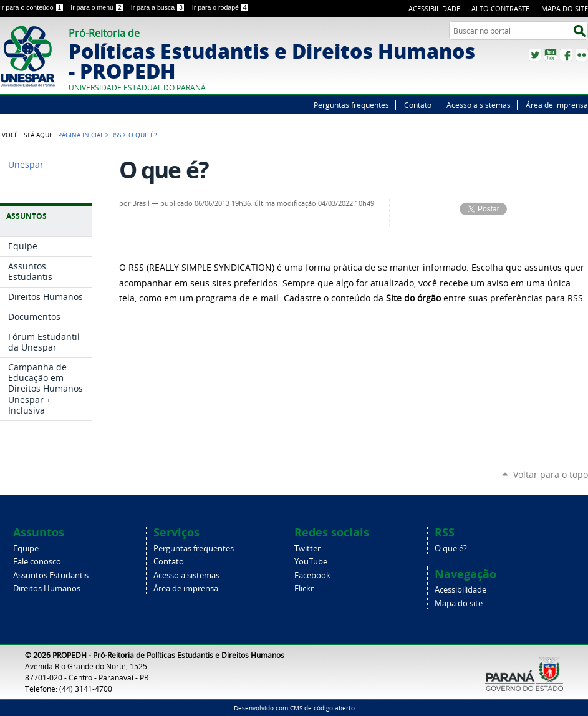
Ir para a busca (159, 7)
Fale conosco (37, 562)
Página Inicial (81, 135)
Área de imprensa (557, 105)
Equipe (26, 549)
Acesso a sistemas (479, 105)
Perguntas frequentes (351, 105)
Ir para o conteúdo (33, 7)
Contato (418, 105)
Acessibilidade (434, 8)
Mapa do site (565, 8)
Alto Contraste (500, 8)
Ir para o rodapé (221, 7)
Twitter (535, 55)
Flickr (582, 55)
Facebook (566, 55)
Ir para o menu (98, 7)
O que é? (451, 549)
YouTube (551, 55)
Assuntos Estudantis (51, 575)
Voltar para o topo (551, 474)
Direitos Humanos (47, 588)
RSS (116, 135)
